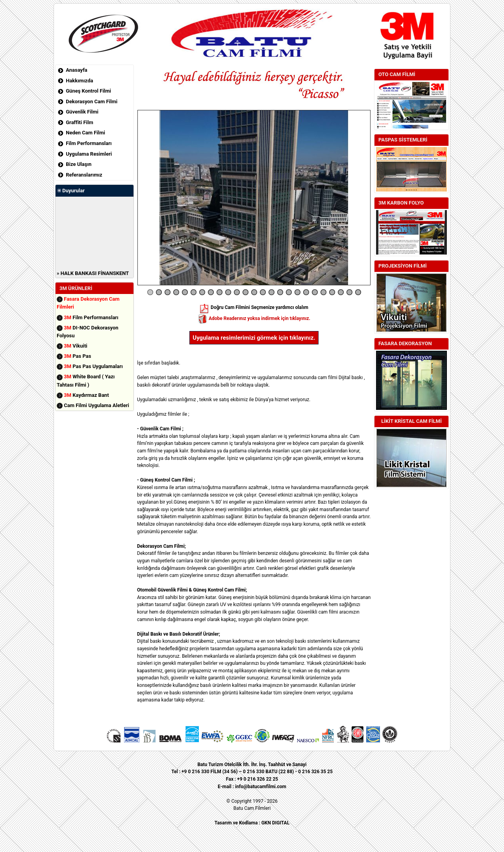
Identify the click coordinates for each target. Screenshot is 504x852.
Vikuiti (76, 346)
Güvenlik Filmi (82, 112)
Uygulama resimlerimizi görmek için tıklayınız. (254, 338)
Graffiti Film (79, 122)
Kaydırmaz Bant (86, 395)
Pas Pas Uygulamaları (93, 366)
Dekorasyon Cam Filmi (92, 101)
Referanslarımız (84, 175)
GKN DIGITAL (275, 823)
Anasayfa (77, 70)
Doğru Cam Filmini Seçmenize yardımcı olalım (254, 307)
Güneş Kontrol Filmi (88, 91)
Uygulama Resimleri (89, 154)
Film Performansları (89, 143)
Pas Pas (77, 356)
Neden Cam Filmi (85, 133)
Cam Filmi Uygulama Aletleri (96, 405)
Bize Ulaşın (79, 164)
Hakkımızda (79, 81)
